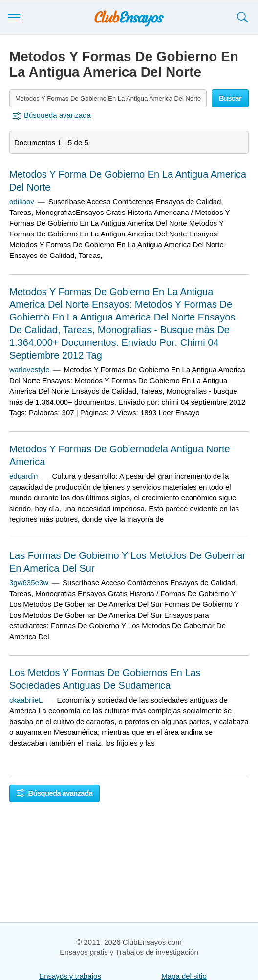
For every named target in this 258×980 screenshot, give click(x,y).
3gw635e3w (29, 583)
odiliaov (22, 202)
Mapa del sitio (184, 976)
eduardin (23, 476)
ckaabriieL (26, 700)
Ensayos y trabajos (70, 976)
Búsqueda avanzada (54, 793)
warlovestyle (30, 370)
